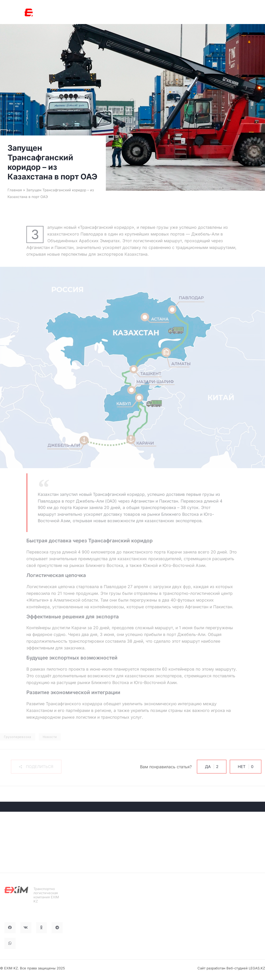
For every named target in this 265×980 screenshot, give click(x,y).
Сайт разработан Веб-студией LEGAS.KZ (231, 968)
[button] (35, 767)
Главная (15, 190)
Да (204, 767)
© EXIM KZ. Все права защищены (28, 968)
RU (198, 13)
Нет (238, 767)
